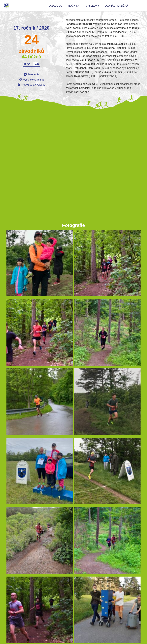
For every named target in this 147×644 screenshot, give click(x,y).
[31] (40, 403)
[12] (40, 264)
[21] (107, 541)
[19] (40, 333)
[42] (40, 472)
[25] (107, 333)
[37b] (40, 541)
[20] (107, 264)
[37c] (107, 403)
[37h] (107, 472)
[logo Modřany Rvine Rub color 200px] (7, 6)
